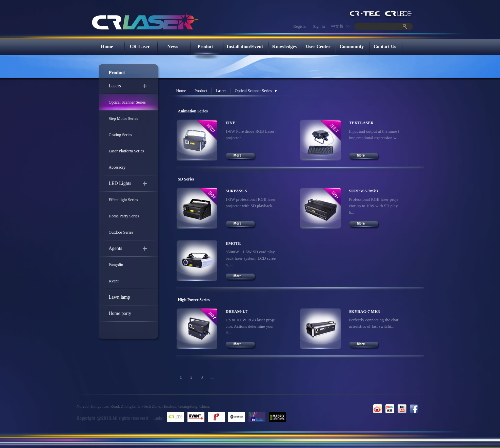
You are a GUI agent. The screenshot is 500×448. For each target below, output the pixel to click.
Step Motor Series (124, 119)
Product (206, 47)
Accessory (117, 167)
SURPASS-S (236, 191)
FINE (231, 123)
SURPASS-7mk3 (364, 191)
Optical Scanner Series (127, 102)
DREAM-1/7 (237, 312)
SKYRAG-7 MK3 (365, 312)
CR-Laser (140, 47)
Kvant (114, 281)
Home (107, 47)
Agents (116, 248)
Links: (159, 418)
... (213, 377)
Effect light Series (123, 200)
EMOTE (233, 243)
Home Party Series (124, 216)
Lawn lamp (119, 297)
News (173, 47)
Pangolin (116, 265)
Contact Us (385, 47)
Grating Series (121, 135)
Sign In (319, 26)
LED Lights (120, 183)
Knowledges (284, 47)
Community (352, 47)
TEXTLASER (362, 123)
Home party (120, 313)
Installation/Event (245, 47)
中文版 (337, 26)
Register (300, 26)
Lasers (115, 86)
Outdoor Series (121, 232)
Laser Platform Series (126, 151)
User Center (318, 47)
